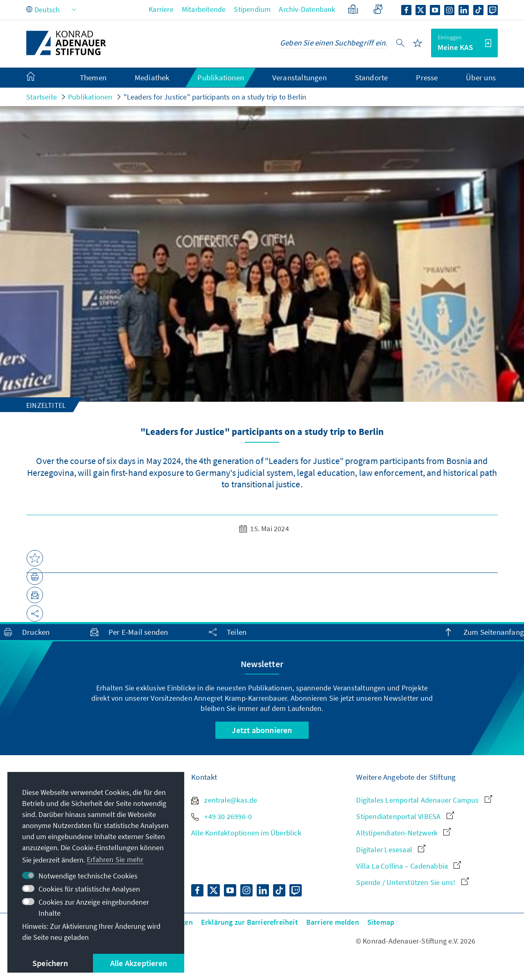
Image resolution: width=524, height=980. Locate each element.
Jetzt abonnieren (262, 730)
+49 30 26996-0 (221, 816)
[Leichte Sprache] (353, 9)
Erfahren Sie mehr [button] (115, 859)
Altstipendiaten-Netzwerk (403, 833)
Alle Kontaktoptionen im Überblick (246, 833)
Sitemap (381, 922)
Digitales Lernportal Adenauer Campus (424, 800)
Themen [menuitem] (93, 77)
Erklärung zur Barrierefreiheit (250, 922)
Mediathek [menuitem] (152, 77)
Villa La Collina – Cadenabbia (409, 866)
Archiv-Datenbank (307, 9)
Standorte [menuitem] (372, 77)
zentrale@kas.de (224, 800)
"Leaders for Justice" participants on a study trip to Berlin (215, 97)
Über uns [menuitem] (481, 77)
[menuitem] (39, 78)
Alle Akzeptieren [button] (139, 963)
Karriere (161, 9)
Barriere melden (333, 922)
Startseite (42, 97)
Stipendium (252, 9)
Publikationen (90, 97)
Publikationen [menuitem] (221, 77)
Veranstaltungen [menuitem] (299, 77)
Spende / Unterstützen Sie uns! (412, 882)
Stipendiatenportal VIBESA (405, 816)
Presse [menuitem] (427, 77)
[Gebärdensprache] (378, 9)
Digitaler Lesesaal (391, 850)
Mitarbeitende (204, 9)
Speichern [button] (50, 963)
